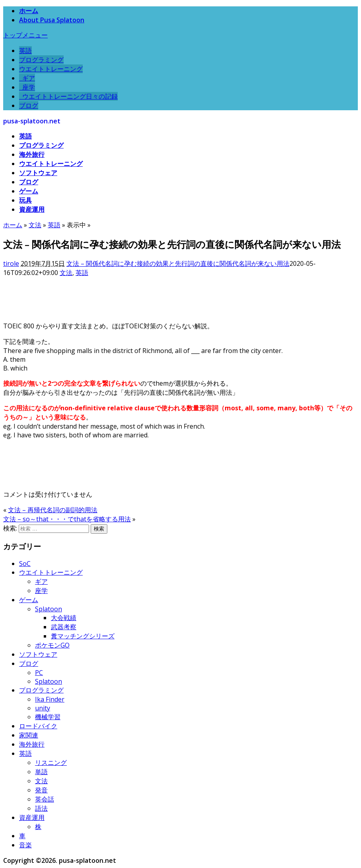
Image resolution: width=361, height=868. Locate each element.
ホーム (29, 11)
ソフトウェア (38, 173)
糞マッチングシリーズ (83, 636)
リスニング (51, 763)
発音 (41, 790)
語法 (41, 808)
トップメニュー (25, 35)
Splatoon (49, 609)
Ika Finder (50, 699)
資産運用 (32, 209)
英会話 (45, 799)
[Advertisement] (148, 295)
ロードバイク (38, 726)
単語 (41, 772)
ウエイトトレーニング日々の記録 (68, 96)
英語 (25, 51)
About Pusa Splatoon (52, 20)
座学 (27, 87)
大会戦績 (64, 618)
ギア (27, 78)
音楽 (25, 845)
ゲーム (29, 191)
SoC (25, 564)
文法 (66, 273)
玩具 (25, 200)
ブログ (29, 105)
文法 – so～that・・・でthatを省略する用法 (67, 519)
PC (39, 673)
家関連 (29, 735)
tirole (11, 263)
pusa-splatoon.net (32, 121)
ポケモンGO (52, 645)
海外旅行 (32, 154)
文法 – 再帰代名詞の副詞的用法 (53, 510)
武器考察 (64, 627)
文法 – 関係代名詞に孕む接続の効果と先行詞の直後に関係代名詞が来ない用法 (178, 263)
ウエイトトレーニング (51, 69)
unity (43, 708)
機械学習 (48, 717)
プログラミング (41, 60)
